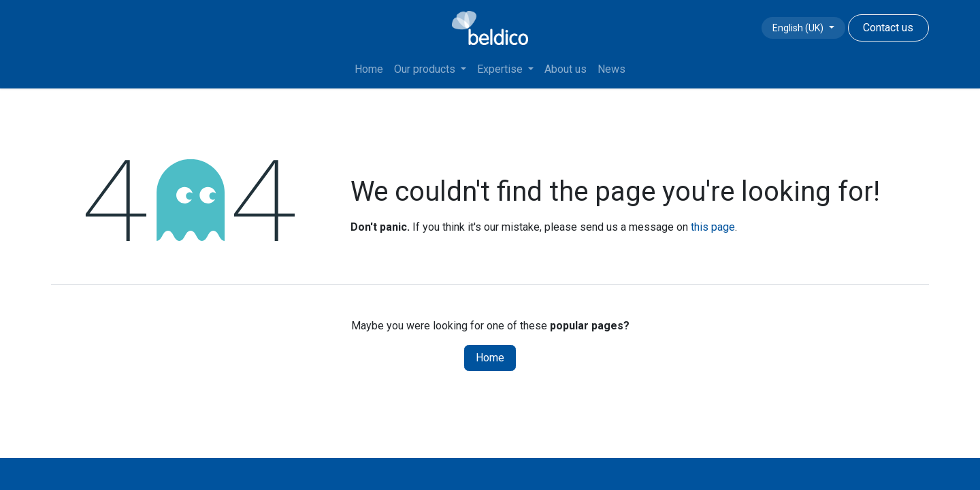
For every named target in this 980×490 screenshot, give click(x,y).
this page (713, 227)
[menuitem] (369, 69)
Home (490, 358)
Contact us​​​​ (888, 28)
